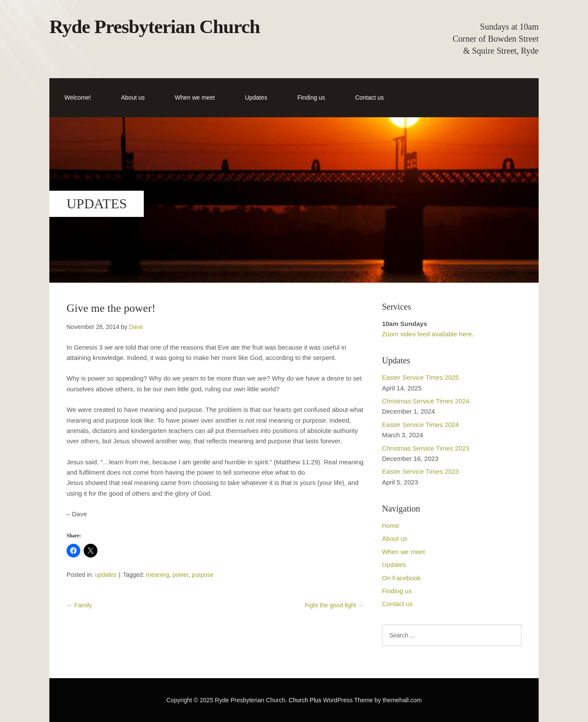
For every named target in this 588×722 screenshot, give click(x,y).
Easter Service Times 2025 (420, 377)
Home (391, 526)
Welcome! (78, 97)
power (180, 575)
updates (106, 575)
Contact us (369, 97)
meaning (158, 575)
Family (79, 605)
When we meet (195, 97)
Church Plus (305, 700)
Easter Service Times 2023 (420, 471)
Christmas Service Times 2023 (426, 448)
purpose (203, 575)
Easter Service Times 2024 (420, 425)
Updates (256, 97)
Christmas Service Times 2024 (426, 401)
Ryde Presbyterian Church (155, 27)
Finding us (311, 97)
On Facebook (401, 578)
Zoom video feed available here (427, 334)
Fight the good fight (334, 605)
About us (133, 97)
